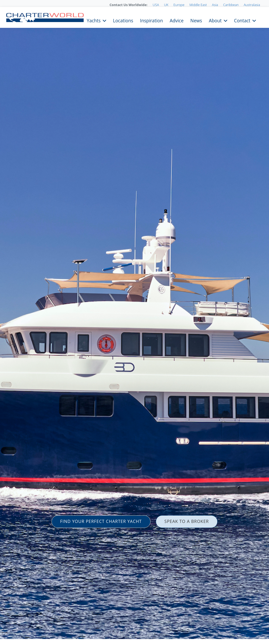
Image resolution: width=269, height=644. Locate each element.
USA (156, 5)
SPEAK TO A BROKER (187, 521)
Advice (177, 20)
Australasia (252, 5)
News (196, 20)
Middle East (198, 5)
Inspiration (151, 20)
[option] (134, 322)
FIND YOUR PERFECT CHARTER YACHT (101, 521)
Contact (242, 20)
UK (166, 5)
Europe (179, 5)
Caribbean (231, 5)
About (215, 20)
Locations (123, 20)
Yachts (94, 20)
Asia (215, 5)
